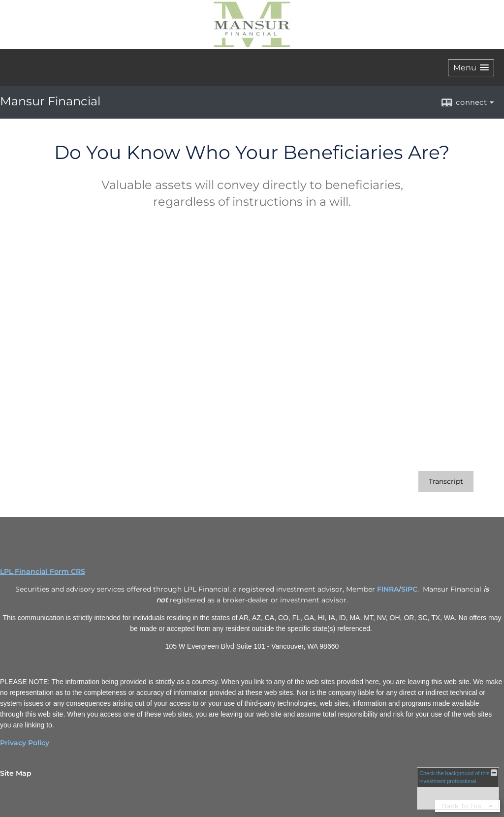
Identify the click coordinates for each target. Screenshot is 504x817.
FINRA (388, 589)
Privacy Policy (25, 743)
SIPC (409, 589)
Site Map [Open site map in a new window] (16, 773)
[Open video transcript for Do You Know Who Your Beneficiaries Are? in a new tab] (446, 482)
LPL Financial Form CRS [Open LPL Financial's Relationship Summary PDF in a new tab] (43, 571)
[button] (471, 68)
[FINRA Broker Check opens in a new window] (458, 788)
